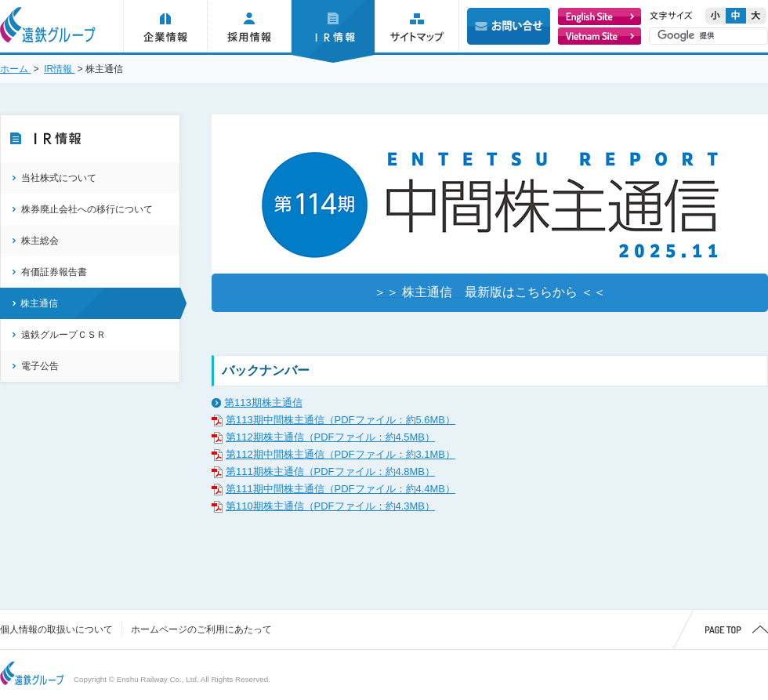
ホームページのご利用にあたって (201, 629)
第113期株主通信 (263, 403)
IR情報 (59, 69)
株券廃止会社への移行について (87, 209)
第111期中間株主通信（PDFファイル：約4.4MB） (341, 489)
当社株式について (59, 178)
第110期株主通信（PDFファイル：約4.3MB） (330, 506)
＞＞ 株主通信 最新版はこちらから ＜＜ (490, 292)
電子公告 (40, 366)
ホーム (15, 69)
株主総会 (40, 241)
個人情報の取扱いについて (56, 629)
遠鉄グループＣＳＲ (63, 335)
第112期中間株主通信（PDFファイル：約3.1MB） (341, 454)
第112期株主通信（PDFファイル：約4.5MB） (330, 437)
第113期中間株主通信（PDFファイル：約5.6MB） (341, 420)
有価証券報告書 (54, 272)
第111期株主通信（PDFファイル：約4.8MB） (330, 472)
